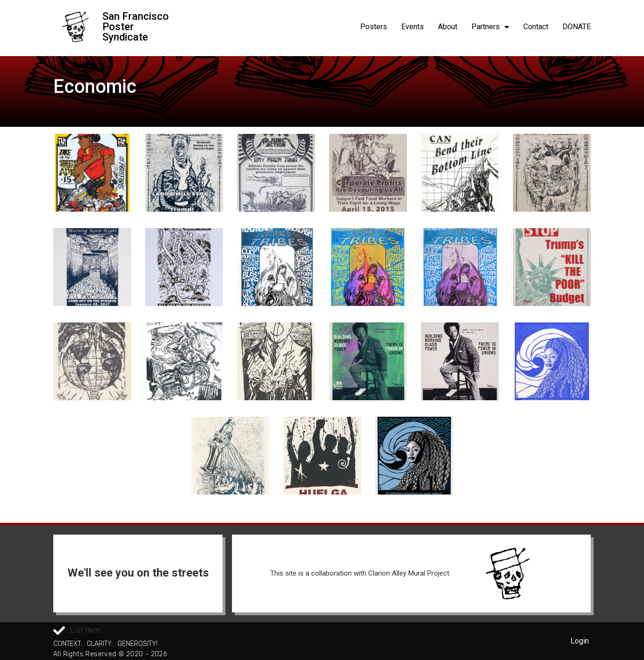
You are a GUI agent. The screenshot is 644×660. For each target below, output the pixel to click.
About (448, 27)
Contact (536, 27)
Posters (374, 27)
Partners (490, 27)
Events (413, 27)
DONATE (577, 27)
